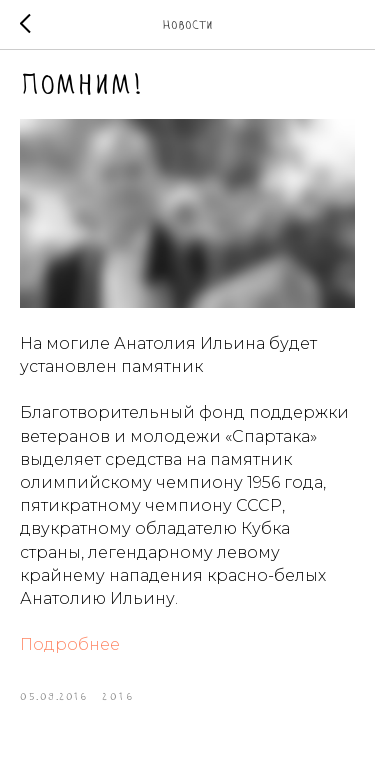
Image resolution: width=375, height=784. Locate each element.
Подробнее (70, 644)
